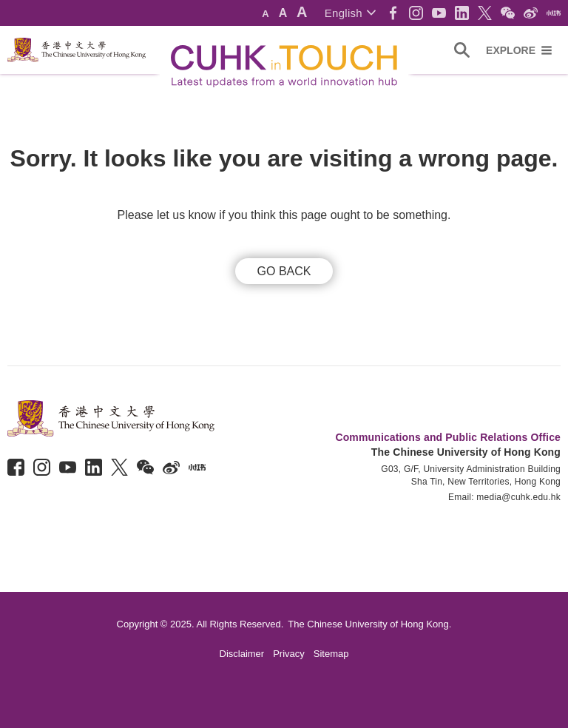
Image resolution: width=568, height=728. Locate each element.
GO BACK (284, 271)
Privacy (289, 654)
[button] (350, 13)
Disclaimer (242, 654)
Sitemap (331, 654)
